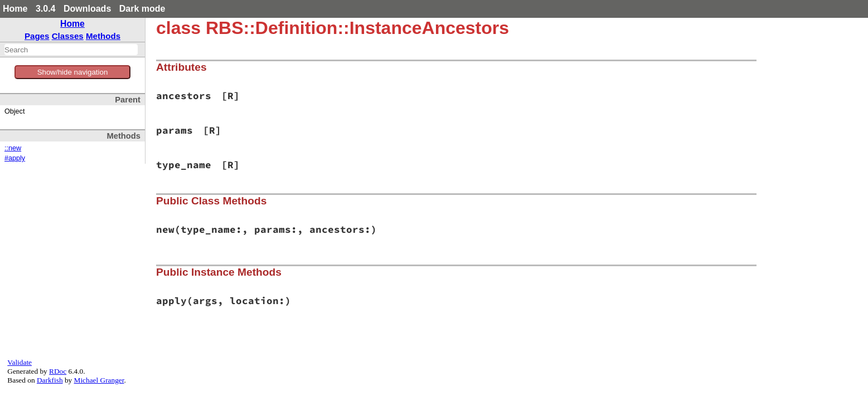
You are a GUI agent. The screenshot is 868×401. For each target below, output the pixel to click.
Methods (103, 36)
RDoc (58, 371)
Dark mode (142, 9)
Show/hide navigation (73, 72)
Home (15, 9)
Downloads (87, 9)
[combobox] (71, 50)
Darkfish (50, 380)
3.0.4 (46, 9)
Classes (68, 36)
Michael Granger (99, 380)
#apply (15, 158)
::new (13, 148)
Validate (20, 362)
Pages (37, 36)
